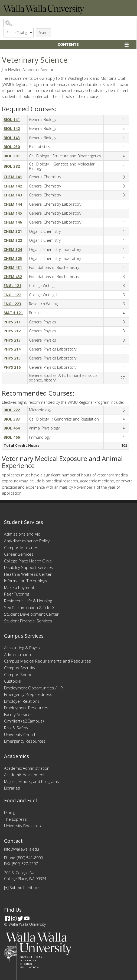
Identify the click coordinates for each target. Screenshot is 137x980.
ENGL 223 (12, 304)
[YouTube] (27, 918)
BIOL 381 (12, 156)
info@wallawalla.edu (22, 849)
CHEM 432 (13, 277)
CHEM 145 (13, 213)
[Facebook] (7, 918)
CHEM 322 (13, 240)
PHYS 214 (12, 349)
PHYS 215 (12, 358)
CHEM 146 (13, 222)
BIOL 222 (12, 410)
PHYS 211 (12, 322)
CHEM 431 (13, 267)
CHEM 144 (13, 204)
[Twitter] (20, 918)
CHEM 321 (13, 231)
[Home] (44, 12)
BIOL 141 (12, 120)
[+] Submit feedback (22, 888)
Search (43, 33)
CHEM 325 (13, 258)
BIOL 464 (12, 428)
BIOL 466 (12, 437)
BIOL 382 (12, 166)
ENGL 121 (12, 286)
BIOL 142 (12, 128)
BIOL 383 (12, 419)
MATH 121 (13, 313)
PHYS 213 (12, 340)
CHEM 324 (13, 249)
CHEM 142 (13, 186)
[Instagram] (14, 918)
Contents (68, 44)
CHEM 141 (13, 177)
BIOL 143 (12, 138)
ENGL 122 (12, 295)
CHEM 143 (13, 195)
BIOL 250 (12, 147)
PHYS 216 (12, 367)
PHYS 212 (12, 331)
